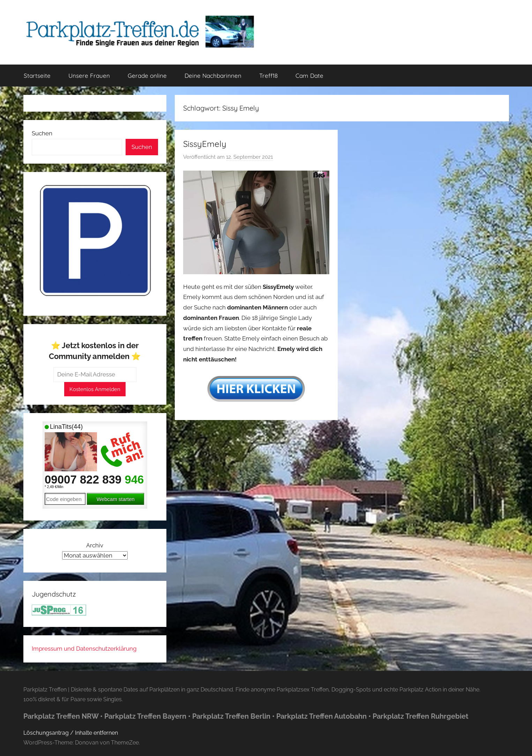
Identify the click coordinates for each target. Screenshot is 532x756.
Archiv (95, 545)
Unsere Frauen (89, 76)
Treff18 (268, 76)
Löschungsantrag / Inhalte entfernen (71, 733)
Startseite (37, 76)
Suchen (42, 133)
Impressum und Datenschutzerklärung (84, 649)
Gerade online (147, 76)
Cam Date (309, 76)
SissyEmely (205, 144)
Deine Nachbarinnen (213, 76)
